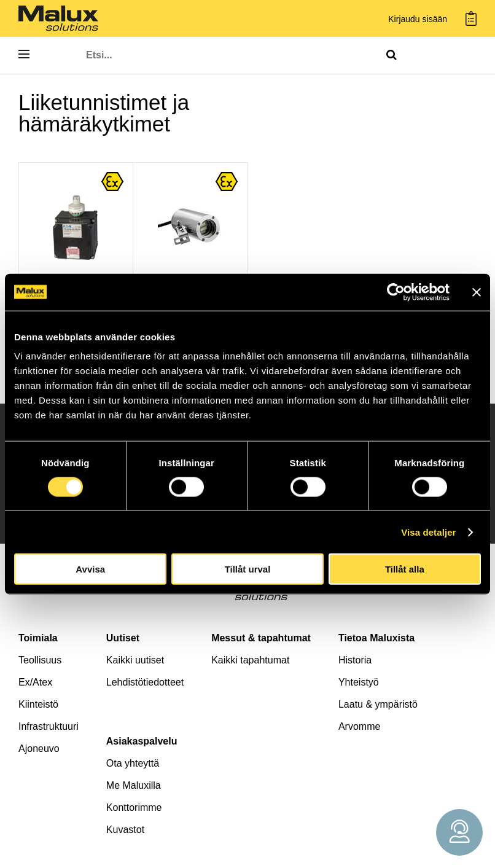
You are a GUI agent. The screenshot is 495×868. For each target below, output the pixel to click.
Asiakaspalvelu (142, 741)
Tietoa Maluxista (376, 638)
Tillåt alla (405, 569)
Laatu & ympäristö (378, 704)
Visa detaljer (428, 532)
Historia (355, 660)
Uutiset (123, 638)
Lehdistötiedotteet (145, 682)
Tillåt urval (248, 569)
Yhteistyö (359, 682)
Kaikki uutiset (135, 660)
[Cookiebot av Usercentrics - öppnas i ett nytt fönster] (396, 292)
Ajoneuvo (39, 749)
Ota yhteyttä (133, 763)
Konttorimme (134, 807)
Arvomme (359, 726)
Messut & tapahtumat (261, 638)
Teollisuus (40, 660)
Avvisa (90, 569)
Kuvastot (125, 830)
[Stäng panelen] (477, 292)
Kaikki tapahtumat (250, 660)
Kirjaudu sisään (418, 19)
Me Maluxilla (134, 785)
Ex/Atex (35, 682)
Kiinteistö (38, 704)
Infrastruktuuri (49, 726)
